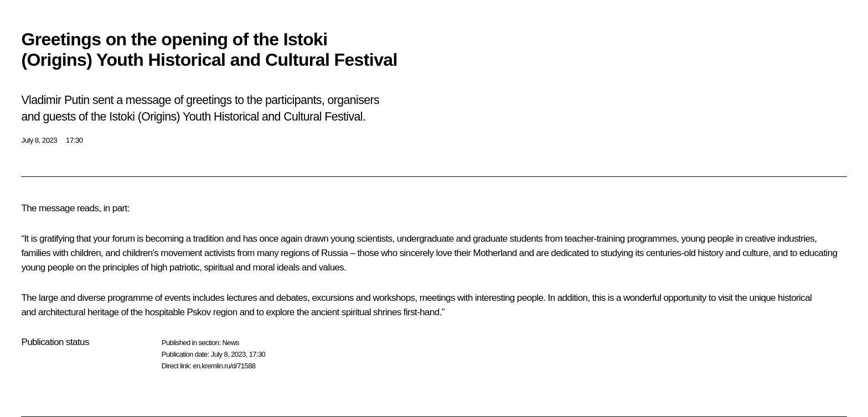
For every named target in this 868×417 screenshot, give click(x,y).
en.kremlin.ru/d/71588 (224, 366)
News (230, 343)
